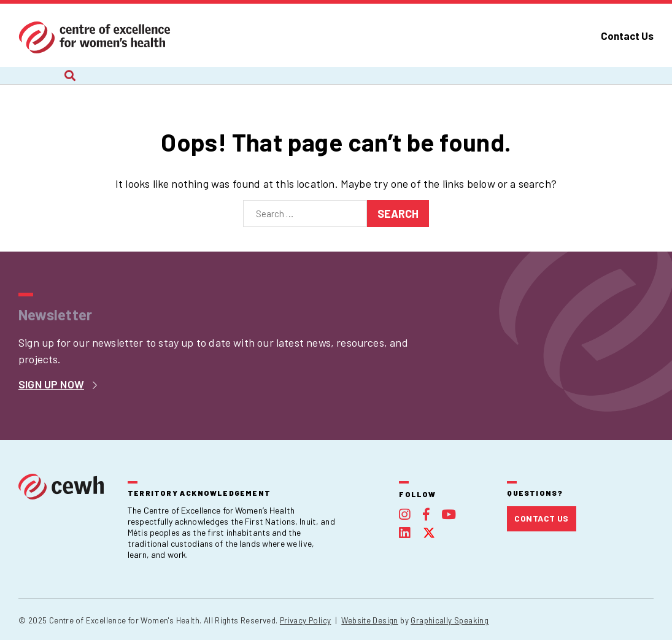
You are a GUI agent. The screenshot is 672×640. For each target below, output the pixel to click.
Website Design (369, 620)
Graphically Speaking (450, 620)
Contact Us (627, 36)
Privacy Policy (305, 620)
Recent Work (242, 84)
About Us (40, 84)
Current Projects (136, 84)
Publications (478, 84)
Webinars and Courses (361, 84)
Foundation (570, 84)
